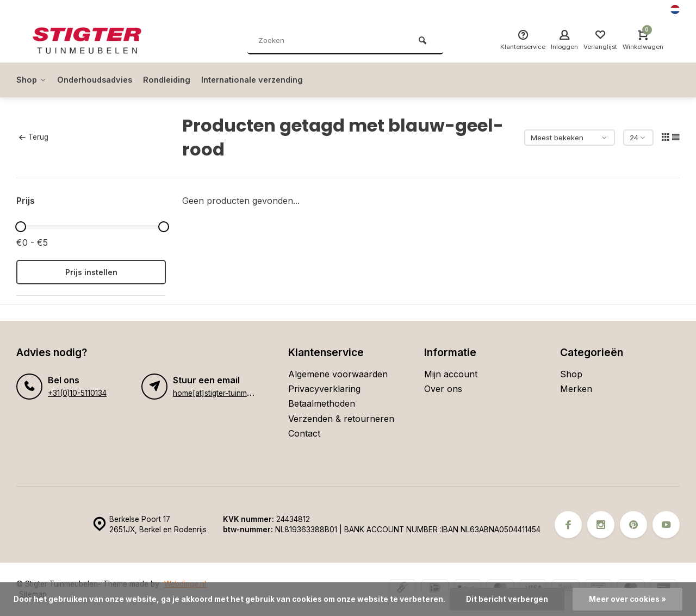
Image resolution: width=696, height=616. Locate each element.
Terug (34, 137)
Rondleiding (177, 80)
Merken (576, 389)
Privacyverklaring (324, 389)
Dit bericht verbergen (507, 599)
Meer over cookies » (627, 599)
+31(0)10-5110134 (77, 393)
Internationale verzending (269, 80)
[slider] (21, 227)
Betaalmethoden (322, 403)
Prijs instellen (91, 272)
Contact (304, 433)
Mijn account (451, 374)
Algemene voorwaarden (338, 374)
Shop (32, 80)
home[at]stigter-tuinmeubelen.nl (228, 393)
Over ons (443, 389)
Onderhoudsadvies (100, 80)
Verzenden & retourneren (341, 419)
